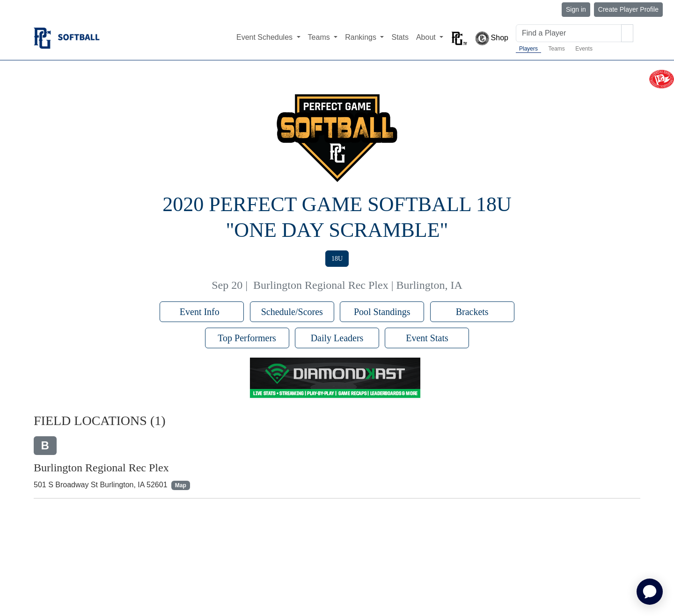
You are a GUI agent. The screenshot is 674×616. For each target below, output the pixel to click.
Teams (556, 49)
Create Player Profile (628, 9)
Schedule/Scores (292, 312)
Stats (400, 37)
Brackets (472, 312)
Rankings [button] (362, 37)
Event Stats (427, 338)
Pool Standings (382, 312)
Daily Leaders (337, 338)
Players (528, 49)
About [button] (427, 37)
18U (337, 259)
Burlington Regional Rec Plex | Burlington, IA (358, 285)
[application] (650, 592)
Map (181, 485)
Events (584, 49)
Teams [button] (320, 37)
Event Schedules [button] (266, 37)
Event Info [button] (202, 312)
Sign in (576, 9)
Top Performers (247, 338)
